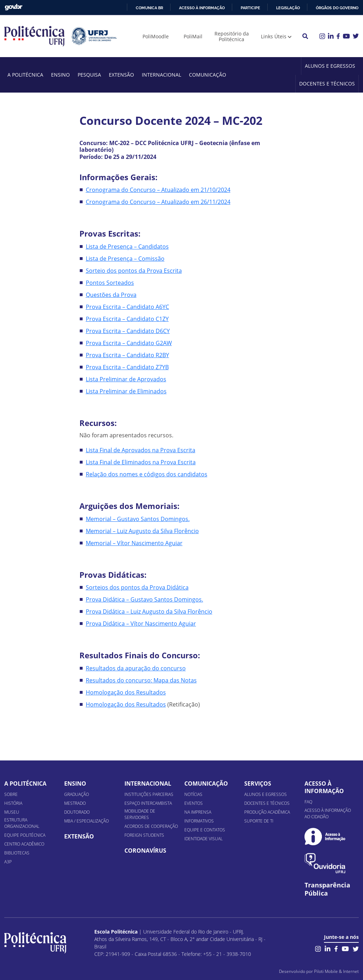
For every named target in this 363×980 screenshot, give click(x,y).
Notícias (193, 794)
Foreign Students (144, 835)
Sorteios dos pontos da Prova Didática (137, 587)
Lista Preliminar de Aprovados (126, 379)
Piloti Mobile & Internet (336, 971)
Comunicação (208, 75)
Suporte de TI (259, 821)
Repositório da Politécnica (232, 36)
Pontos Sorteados (110, 283)
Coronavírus (145, 851)
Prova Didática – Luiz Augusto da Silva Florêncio (149, 611)
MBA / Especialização (86, 821)
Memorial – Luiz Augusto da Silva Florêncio (142, 531)
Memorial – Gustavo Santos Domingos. (138, 519)
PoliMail (193, 36)
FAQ (308, 802)
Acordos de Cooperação (151, 826)
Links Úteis (274, 36)
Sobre (11, 794)
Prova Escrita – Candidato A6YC (127, 307)
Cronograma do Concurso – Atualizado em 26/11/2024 (158, 202)
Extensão (121, 75)
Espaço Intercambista (148, 803)
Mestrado (75, 803)
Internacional (161, 75)
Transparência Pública (327, 889)
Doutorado (77, 812)
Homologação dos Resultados (126, 692)
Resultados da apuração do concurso (136, 668)
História (13, 803)
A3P (8, 862)
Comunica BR (149, 8)
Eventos (194, 803)
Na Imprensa (198, 812)
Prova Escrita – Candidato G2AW (129, 343)
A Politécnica (25, 75)
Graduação (77, 794)
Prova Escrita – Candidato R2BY (127, 355)
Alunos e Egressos (330, 66)
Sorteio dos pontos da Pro (121, 271)
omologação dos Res (118, 704)
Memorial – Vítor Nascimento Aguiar (134, 543)
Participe (250, 8)
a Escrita (171, 271)
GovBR (13, 7)
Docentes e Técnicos (327, 84)
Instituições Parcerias (149, 794)
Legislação (288, 8)
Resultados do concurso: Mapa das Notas (141, 680)
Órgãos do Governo (337, 8)
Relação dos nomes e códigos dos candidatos (147, 474)
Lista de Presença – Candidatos (127, 247)
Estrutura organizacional (22, 823)
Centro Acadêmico (24, 844)
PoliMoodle (156, 36)
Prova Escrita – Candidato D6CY (128, 331)
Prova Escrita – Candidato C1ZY (127, 319)
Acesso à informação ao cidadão (328, 813)
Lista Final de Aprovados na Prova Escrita (141, 450)
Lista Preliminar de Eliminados (126, 391)
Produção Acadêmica (267, 812)
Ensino (60, 75)
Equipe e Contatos (205, 830)
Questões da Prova (111, 295)
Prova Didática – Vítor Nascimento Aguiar (141, 624)
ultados (156, 704)
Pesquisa (89, 75)
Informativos (199, 821)
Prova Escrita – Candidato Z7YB (127, 367)
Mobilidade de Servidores (140, 814)
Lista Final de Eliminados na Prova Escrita (141, 462)
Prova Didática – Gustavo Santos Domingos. (144, 599)
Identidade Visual (203, 839)
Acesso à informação (202, 8)
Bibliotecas (17, 853)
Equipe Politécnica (25, 835)
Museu (12, 812)
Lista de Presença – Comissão (125, 259)
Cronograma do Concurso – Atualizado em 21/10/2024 (158, 190)
